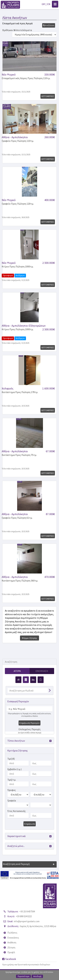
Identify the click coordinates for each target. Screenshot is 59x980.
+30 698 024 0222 (24, 916)
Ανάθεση (12, 942)
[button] (49, 25)
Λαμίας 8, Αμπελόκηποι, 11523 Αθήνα (38, 926)
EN (49, 4)
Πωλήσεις (12, 933)
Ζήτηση (11, 947)
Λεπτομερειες (48, 96)
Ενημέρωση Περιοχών (29, 723)
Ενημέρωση (30, 824)
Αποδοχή (37, 976)
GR (43, 4)
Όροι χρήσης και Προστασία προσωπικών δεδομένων (26, 965)
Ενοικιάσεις (13, 938)
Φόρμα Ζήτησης (29, 638)
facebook (9, 959)
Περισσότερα (23, 976)
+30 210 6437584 (27, 911)
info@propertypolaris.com (27, 921)
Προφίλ (11, 952)
